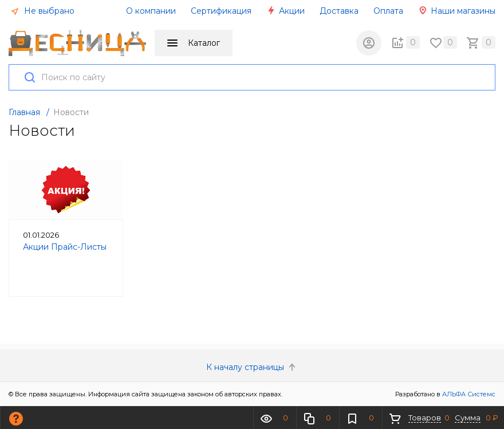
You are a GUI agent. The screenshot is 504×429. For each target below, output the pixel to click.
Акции (286, 11)
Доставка (339, 11)
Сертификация (221, 11)
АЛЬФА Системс (468, 394)
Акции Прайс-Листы (65, 247)
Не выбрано (42, 11)
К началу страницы (252, 367)
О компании (151, 11)
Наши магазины (457, 11)
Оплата (388, 11)
